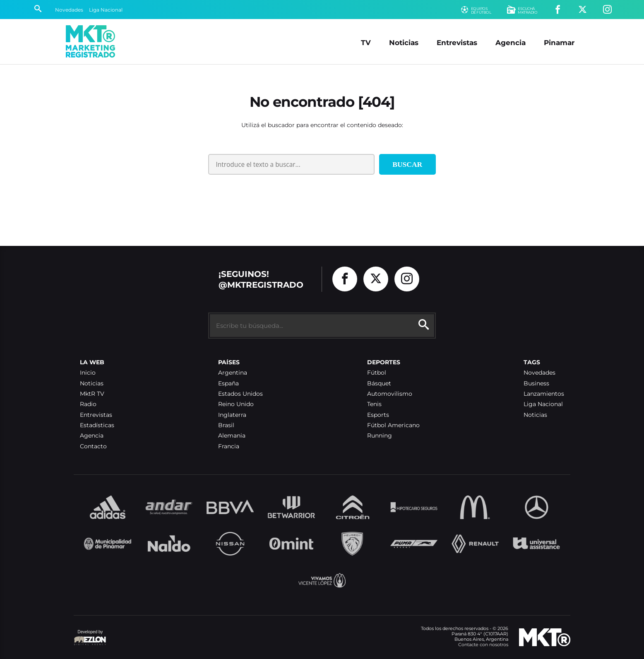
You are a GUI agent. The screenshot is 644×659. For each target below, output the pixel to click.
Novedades (69, 10)
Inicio (88, 373)
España (228, 384)
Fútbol (377, 373)
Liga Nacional (106, 10)
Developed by (90, 638)
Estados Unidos (240, 394)
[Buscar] (38, 10)
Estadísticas (97, 425)
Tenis (374, 404)
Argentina (233, 373)
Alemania (232, 436)
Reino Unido (236, 404)
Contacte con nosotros (483, 645)
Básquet (379, 384)
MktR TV (92, 394)
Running (380, 436)
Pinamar (559, 42)
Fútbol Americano (393, 425)
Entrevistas (457, 42)
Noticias (404, 42)
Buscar (407, 164)
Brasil (226, 425)
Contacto (93, 446)
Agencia (511, 42)
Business (536, 384)
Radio (88, 404)
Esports (378, 415)
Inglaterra (232, 415)
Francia (229, 446)
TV (366, 42)
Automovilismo (390, 394)
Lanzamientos (544, 394)
